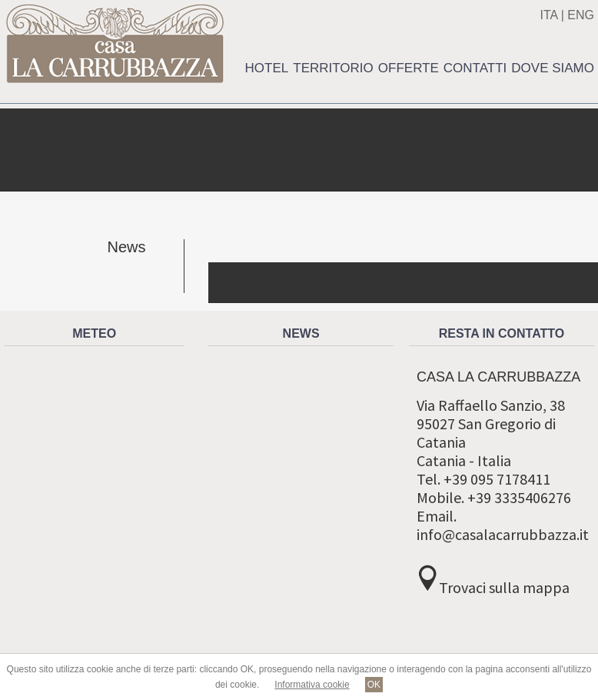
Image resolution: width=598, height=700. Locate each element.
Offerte (409, 68)
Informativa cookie (312, 685)
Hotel (267, 68)
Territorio (333, 68)
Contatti (475, 68)
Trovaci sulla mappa (504, 587)
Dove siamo (553, 68)
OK (374, 685)
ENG (581, 15)
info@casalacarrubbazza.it (503, 534)
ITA (548, 15)
